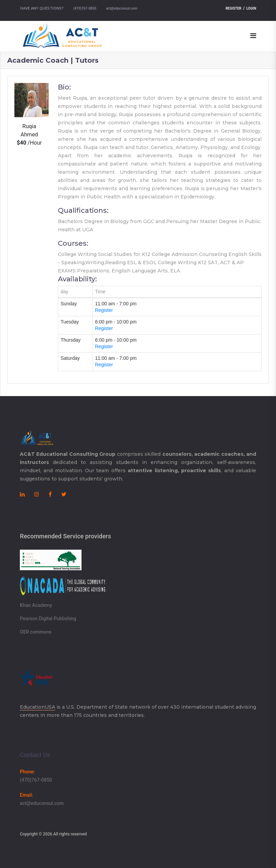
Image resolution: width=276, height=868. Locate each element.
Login (251, 8)
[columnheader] (75, 292)
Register (234, 8)
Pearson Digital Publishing (48, 619)
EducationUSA (37, 707)
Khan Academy (36, 605)
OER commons (36, 632)
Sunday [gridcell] (69, 304)
